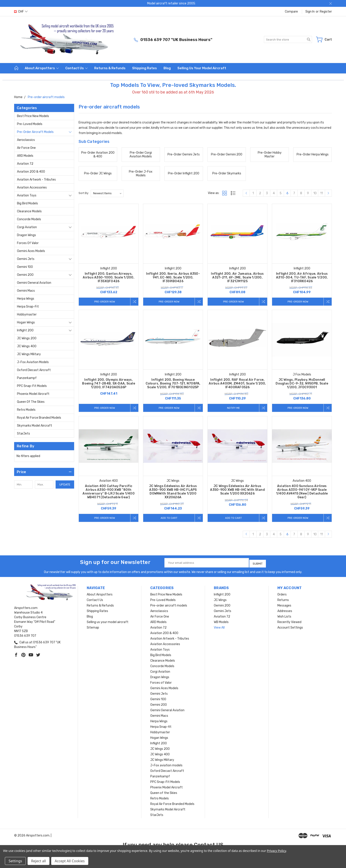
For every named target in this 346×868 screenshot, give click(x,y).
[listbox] (107, 193)
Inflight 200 (25, 330)
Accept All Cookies (70, 861)
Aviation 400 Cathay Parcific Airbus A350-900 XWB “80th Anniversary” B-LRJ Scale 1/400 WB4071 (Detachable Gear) (109, 493)
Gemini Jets (26, 259)
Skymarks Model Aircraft (35, 426)
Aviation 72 (25, 164)
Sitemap (93, 628)
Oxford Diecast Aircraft (34, 370)
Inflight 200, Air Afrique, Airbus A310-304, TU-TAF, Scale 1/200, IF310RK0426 (302, 277)
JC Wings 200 (27, 338)
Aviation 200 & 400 (31, 172)
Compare (291, 12)
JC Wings (220, 600)
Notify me (232, 408)
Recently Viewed (289, 622)
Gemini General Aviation (34, 283)
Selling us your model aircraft (202, 68)
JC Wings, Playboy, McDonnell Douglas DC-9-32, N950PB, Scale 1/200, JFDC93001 (302, 384)
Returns (283, 600)
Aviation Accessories (32, 188)
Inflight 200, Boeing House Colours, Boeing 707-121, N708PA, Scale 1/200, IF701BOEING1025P (173, 384)
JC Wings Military (29, 354)
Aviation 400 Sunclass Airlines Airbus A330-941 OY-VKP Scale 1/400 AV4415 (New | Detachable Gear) (302, 493)
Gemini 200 (25, 275)
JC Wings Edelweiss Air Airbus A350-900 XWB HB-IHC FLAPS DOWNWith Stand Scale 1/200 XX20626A (173, 493)
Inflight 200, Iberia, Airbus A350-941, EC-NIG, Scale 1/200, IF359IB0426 (173, 277)
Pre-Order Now (103, 301)
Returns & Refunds (110, 68)
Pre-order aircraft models (35, 132)
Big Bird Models (27, 203)
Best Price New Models (33, 116)
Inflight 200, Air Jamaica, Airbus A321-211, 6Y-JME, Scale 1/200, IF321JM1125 (237, 277)
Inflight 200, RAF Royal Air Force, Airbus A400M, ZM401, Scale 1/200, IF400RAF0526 (237, 384)
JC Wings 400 (27, 346)
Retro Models (26, 410)
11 (322, 193)
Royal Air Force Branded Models (39, 418)
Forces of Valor (28, 243)
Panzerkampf (27, 378)
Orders (282, 595)
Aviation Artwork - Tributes (36, 180)
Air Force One (26, 148)
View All (219, 628)
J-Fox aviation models (33, 362)
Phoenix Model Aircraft (33, 394)
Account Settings (290, 628)
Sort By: (84, 193)
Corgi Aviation (27, 227)
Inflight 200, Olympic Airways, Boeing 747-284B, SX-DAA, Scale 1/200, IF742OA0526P (109, 384)
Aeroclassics (26, 140)
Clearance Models (29, 211)
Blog (167, 68)
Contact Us (76, 68)
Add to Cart (168, 519)
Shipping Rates (145, 68)
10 (315, 193)
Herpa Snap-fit (28, 307)
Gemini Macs (26, 291)
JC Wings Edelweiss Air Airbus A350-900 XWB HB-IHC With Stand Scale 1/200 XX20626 (237, 491)
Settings (15, 861)
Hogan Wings (26, 322)
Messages (284, 606)
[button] (44, 472)
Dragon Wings (26, 235)
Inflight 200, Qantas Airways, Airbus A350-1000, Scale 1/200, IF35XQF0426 (109, 277)
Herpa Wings (26, 299)
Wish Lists (284, 617)
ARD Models (25, 156)
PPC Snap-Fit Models (32, 386)
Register (326, 12)
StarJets (24, 434)
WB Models (221, 622)
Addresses (285, 611)
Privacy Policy (276, 851)
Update (65, 484)
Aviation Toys (27, 195)
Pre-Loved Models (30, 124)
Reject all (39, 861)
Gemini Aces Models (31, 251)
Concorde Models (29, 219)
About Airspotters (42, 68)
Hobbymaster (27, 315)
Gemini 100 (25, 267)
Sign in (310, 12)
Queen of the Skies (31, 402)
